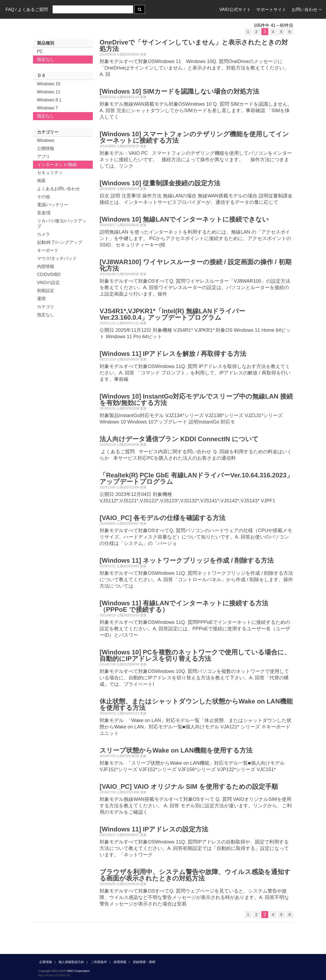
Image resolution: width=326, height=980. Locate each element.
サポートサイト (271, 10)
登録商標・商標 (144, 962)
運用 (41, 299)
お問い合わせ (307, 10)
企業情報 (46, 962)
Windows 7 (47, 108)
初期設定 (46, 291)
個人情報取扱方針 (71, 962)
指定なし (46, 59)
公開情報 (46, 148)
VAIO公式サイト (235, 10)
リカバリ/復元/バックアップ (62, 224)
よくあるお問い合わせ (58, 189)
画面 (41, 181)
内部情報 (46, 266)
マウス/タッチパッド (57, 258)
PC (40, 51)
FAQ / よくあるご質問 (27, 10)
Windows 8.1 (49, 100)
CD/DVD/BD (49, 275)
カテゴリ (46, 307)
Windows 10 (49, 84)
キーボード (48, 250)
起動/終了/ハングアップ (60, 242)
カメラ (43, 234)
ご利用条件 (99, 962)
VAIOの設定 (48, 283)
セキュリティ (50, 173)
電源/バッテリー (53, 205)
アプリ (43, 156)
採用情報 (120, 962)
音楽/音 (44, 213)
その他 (43, 197)
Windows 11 (49, 92)
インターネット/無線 (57, 165)
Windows (46, 140)
